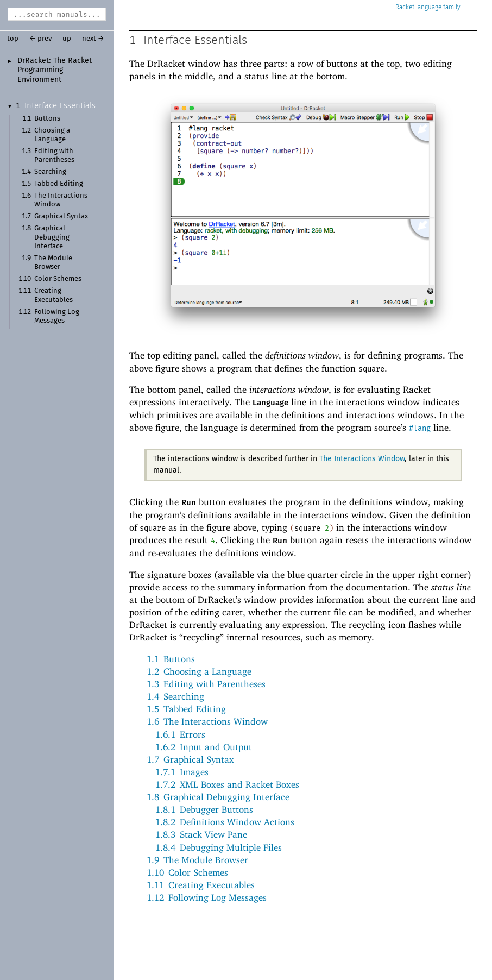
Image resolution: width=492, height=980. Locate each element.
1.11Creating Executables (201, 885)
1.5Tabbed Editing (186, 709)
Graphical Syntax (61, 216)
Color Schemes (58, 279)
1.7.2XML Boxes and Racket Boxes (227, 784)
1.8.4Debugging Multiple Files (219, 847)
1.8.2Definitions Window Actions (225, 822)
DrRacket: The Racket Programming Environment (55, 70)
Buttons (47, 119)
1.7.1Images (182, 772)
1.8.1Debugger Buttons (204, 809)
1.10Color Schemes (187, 872)
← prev (40, 39)
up (67, 39)
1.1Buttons (171, 659)
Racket (428, 7)
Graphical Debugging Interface (52, 237)
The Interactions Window (362, 459)
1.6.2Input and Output (204, 747)
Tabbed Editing (59, 184)
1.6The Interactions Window (207, 721)
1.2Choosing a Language (199, 671)
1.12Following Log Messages (207, 897)
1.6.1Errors (180, 734)
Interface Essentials (60, 106)
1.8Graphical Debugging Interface (218, 797)
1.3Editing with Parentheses (206, 684)
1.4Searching (175, 696)
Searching (50, 172)
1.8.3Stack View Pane (201, 834)
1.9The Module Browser (197, 860)
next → (93, 39)
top (13, 39)
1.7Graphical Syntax (190, 759)
